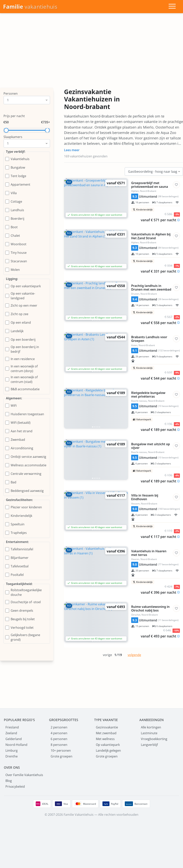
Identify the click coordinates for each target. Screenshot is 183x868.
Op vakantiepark (108, 745)
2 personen (59, 727)
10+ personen (61, 750)
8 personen (59, 745)
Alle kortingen (151, 727)
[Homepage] (30, 7)
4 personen (59, 733)
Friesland (12, 727)
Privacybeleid (15, 787)
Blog (9, 781)
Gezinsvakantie (107, 727)
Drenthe (12, 756)
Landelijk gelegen (108, 750)
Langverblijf (149, 745)
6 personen (59, 739)
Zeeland (11, 733)
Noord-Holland (16, 745)
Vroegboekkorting (154, 739)
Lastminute (149, 733)
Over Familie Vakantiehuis (24, 775)
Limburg (12, 750)
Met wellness (105, 739)
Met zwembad (106, 733)
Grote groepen (62, 756)
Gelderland (14, 739)
